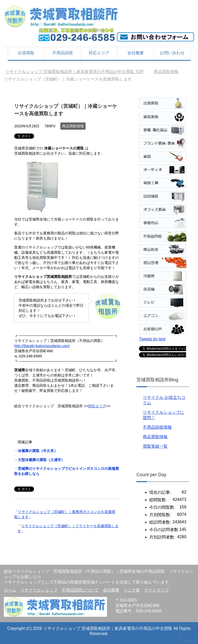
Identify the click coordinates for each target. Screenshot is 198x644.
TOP (75, 72)
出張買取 (26, 53)
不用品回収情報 (157, 427)
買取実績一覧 (155, 446)
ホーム (10, 590)
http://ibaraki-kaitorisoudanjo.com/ (42, 346)
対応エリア (99, 53)
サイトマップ (156, 590)
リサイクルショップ (39, 590)
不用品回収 (63, 53)
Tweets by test (152, 339)
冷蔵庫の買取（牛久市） (38, 451)
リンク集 (132, 590)
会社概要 (136, 53)
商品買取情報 (73, 126)
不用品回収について (80, 590)
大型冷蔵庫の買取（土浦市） (41, 460)
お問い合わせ (172, 53)
